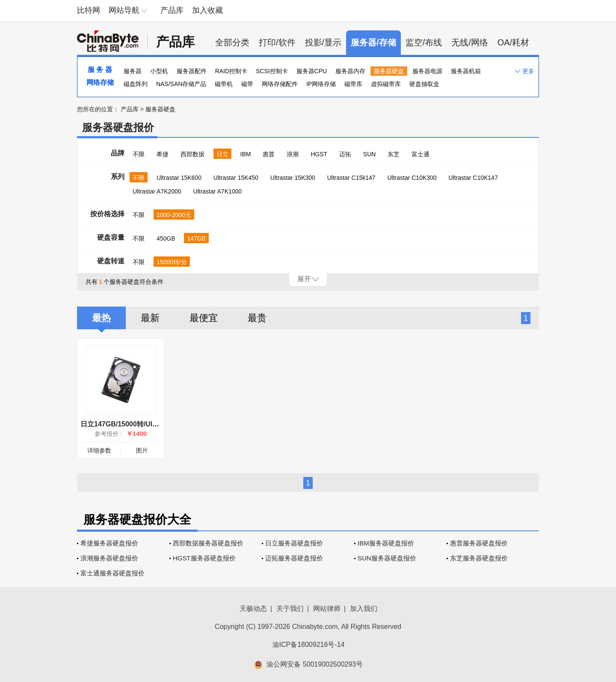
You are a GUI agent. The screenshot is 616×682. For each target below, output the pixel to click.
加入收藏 (207, 10)
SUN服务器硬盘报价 (387, 558)
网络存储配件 (280, 84)
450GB (166, 238)
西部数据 (192, 154)
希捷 (163, 154)
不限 (139, 154)
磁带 (247, 84)
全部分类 (232, 42)
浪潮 (293, 154)
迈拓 (345, 154)
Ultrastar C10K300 (412, 178)
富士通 (421, 154)
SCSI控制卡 (272, 71)
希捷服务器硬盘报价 (109, 543)
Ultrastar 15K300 (293, 178)
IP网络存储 (321, 84)
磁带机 (224, 84)
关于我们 (290, 609)
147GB (196, 238)
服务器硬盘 (389, 71)
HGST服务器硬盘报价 (204, 558)
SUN (370, 154)
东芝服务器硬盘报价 (479, 558)
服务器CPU (312, 71)
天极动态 (253, 609)
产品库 (172, 10)
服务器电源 (427, 71)
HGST (319, 154)
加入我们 (364, 609)
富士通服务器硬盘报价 (113, 573)
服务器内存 (350, 71)
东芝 (394, 154)
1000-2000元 (174, 215)
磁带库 (353, 84)
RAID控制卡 (231, 71)
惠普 (269, 154)
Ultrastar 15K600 (179, 178)
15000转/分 (172, 262)
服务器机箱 (466, 71)
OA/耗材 (513, 42)
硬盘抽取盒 (424, 84)
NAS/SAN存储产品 (181, 84)
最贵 (257, 318)
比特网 (89, 10)
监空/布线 (424, 42)
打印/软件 (277, 42)
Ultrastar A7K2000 (157, 191)
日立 (222, 154)
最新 (150, 318)
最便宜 (204, 318)
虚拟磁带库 (386, 84)
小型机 (159, 71)
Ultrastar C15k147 (351, 178)
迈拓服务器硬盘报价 (294, 558)
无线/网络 (470, 42)
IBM (246, 154)
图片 (142, 450)
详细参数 (99, 450)
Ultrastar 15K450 (236, 178)
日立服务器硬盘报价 (294, 543)
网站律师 (327, 609)
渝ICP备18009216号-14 (309, 645)
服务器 (133, 71)
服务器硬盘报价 (118, 127)
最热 (101, 318)
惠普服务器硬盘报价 (479, 543)
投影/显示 (323, 42)
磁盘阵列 (136, 84)
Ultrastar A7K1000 (218, 191)
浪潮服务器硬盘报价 (109, 558)
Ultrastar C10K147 (473, 178)
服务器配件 (192, 71)
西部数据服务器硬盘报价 (208, 543)
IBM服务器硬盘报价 (386, 543)
